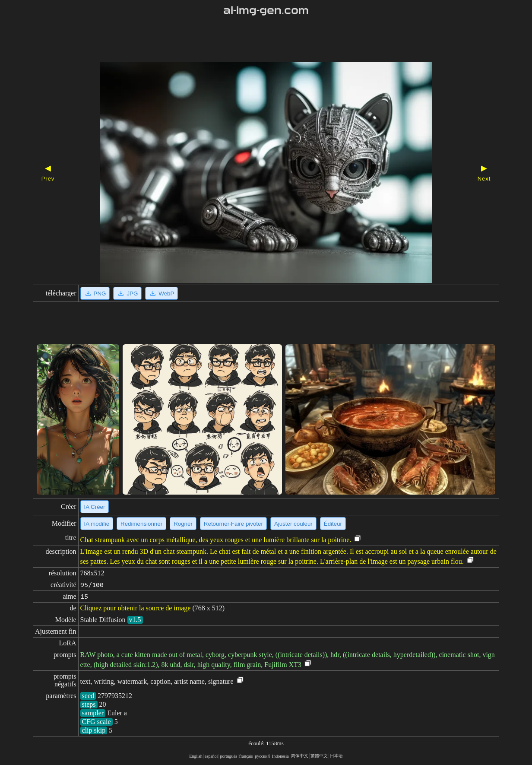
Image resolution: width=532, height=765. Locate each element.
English (196, 756)
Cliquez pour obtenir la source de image (136, 608)
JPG (127, 293)
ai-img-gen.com (266, 10)
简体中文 (300, 756)
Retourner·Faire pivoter (233, 524)
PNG (95, 293)
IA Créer (95, 507)
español (211, 756)
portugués (228, 756)
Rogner (183, 524)
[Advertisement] (251, 42)
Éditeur (333, 524)
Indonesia (280, 756)
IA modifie (97, 524)
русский (263, 756)
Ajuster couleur (293, 524)
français (246, 756)
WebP (161, 293)
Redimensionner (141, 524)
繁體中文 (319, 756)
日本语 (336, 756)
